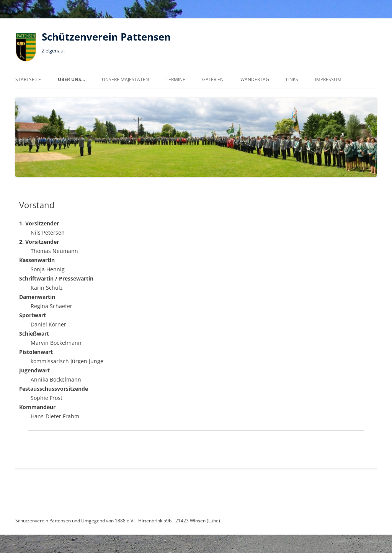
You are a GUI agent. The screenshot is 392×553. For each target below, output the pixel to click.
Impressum (328, 79)
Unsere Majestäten (125, 79)
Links (292, 79)
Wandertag (255, 79)
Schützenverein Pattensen (106, 37)
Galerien (213, 79)
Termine (176, 79)
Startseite (28, 79)
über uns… (71, 79)
